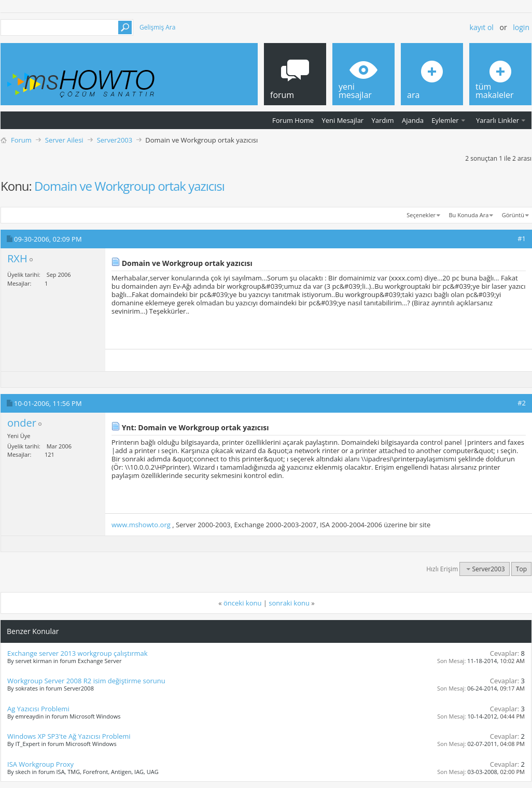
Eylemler (445, 120)
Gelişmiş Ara (157, 27)
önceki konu (242, 603)
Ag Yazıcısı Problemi (38, 709)
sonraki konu (289, 603)
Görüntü (513, 215)
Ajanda (413, 120)
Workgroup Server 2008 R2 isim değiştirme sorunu (86, 681)
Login (521, 27)
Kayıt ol (482, 27)
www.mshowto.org (141, 525)
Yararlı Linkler (498, 120)
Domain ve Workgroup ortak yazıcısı (129, 186)
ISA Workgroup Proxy (40, 764)
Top (521, 569)
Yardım (383, 120)
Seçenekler (421, 215)
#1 (522, 238)
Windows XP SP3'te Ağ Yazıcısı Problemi (69, 736)
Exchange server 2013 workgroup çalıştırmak (78, 653)
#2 (522, 403)
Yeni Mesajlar (342, 120)
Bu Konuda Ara (469, 215)
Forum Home (293, 120)
